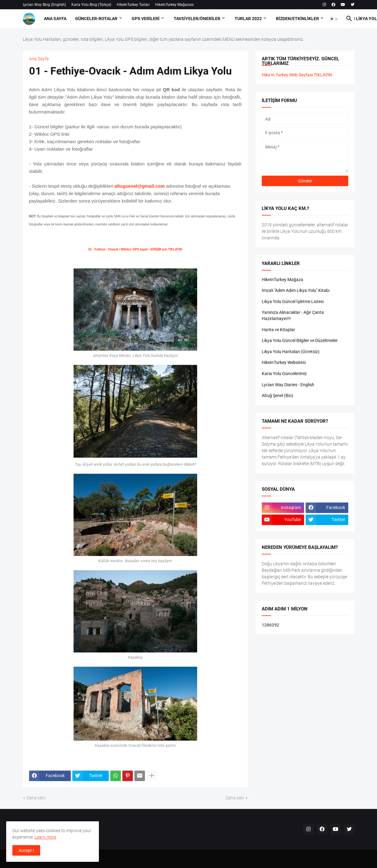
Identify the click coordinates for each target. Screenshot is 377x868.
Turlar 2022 (248, 19)
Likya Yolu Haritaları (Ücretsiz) (291, 352)
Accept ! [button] (26, 850)
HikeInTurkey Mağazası (174, 5)
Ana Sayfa (55, 19)
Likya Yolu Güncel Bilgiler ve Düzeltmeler (300, 340)
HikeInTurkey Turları (133, 5)
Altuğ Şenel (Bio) (277, 396)
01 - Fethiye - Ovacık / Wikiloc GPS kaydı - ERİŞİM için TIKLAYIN (135, 249)
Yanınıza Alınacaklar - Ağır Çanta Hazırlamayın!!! (293, 315)
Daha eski (235, 798)
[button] (334, 19)
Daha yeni (36, 798)
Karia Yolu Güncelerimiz (284, 374)
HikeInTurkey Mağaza (282, 280)
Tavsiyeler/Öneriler (197, 19)
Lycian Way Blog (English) (44, 5)
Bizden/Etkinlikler (297, 19)
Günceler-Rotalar (96, 19)
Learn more (45, 837)
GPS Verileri (146, 19)
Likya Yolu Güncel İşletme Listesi (293, 301)
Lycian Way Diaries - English (288, 385)
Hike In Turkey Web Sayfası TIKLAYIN (297, 75)
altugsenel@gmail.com (140, 186)
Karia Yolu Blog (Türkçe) (91, 5)
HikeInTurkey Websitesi (284, 362)
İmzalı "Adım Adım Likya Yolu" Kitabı (296, 290)
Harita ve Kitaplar (278, 330)
